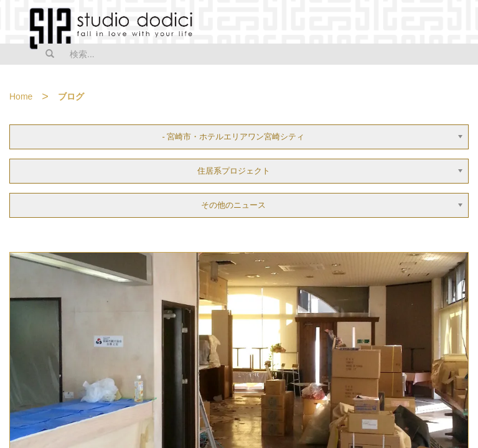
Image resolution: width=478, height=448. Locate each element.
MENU (461, 23)
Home (21, 96)
